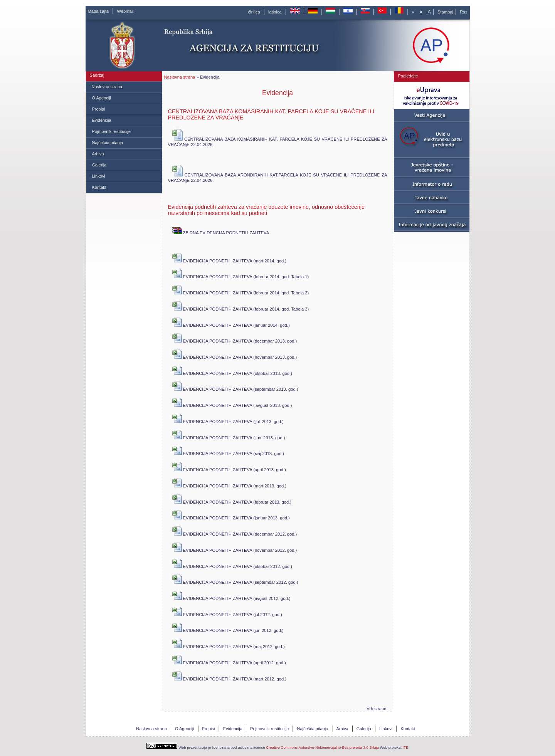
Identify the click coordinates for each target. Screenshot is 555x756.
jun (258, 438)
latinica (275, 12)
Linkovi (99, 176)
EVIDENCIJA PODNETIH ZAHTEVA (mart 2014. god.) (229, 261)
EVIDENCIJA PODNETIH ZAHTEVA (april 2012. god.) (229, 663)
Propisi (99, 109)
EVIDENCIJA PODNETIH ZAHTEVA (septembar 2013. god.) (235, 389)
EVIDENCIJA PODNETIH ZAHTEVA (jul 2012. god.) (227, 614)
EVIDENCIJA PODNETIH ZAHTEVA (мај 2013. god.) (228, 453)
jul (258, 422)
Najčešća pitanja (108, 143)
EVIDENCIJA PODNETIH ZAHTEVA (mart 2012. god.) (229, 679)
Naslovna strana (107, 87)
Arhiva (98, 154)
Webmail (125, 11)
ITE (406, 747)
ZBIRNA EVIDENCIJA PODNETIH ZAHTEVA (221, 233)
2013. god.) (281, 405)
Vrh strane (376, 709)
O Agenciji (102, 98)
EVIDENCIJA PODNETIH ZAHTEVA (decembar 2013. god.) (235, 341)
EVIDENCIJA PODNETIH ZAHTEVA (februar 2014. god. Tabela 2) (241, 293)
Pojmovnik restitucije (111, 131)
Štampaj (445, 12)
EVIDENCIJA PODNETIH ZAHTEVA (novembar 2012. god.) (235, 550)
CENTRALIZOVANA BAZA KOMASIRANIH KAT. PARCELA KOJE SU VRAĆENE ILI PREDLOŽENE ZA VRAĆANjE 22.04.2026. (278, 142)
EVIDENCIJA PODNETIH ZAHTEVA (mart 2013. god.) (229, 486)
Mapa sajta (98, 11)
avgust (262, 405)
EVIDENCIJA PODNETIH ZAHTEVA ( (214, 405)
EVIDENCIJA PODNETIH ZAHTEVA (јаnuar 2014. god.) (231, 325)
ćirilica (254, 12)
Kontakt (99, 187)
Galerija (99, 165)
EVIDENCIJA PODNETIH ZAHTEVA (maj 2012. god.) (229, 646)
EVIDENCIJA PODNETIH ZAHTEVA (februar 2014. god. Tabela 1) (241, 276)
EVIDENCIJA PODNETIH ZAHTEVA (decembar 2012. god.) (235, 534)
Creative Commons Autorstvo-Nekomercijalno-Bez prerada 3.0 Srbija (322, 747)
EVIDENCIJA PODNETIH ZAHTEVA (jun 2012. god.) (228, 630)
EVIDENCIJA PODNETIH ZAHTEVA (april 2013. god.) (229, 470)
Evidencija (102, 120)
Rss (463, 12)
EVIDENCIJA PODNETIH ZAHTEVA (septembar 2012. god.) (235, 582)
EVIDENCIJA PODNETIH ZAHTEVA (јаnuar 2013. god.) (231, 518)
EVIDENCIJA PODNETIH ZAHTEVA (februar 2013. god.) (232, 502)
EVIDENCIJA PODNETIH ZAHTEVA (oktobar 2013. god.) (232, 373)
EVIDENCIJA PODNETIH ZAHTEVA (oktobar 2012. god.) (232, 566)
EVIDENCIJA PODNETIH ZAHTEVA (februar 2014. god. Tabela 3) (241, 309)
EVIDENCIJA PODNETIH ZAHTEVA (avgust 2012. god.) (231, 598)
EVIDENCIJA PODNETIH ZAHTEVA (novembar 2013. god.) (235, 357)
